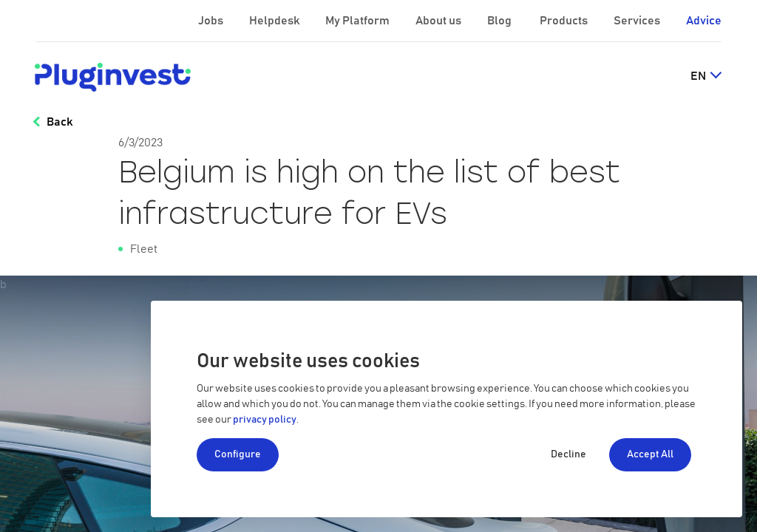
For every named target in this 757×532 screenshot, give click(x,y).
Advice (704, 21)
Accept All (650, 454)
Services (638, 21)
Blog (500, 21)
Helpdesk (275, 21)
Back (60, 122)
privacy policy (265, 420)
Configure (238, 454)
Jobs (212, 21)
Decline (568, 454)
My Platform (357, 21)
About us (439, 21)
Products (565, 21)
